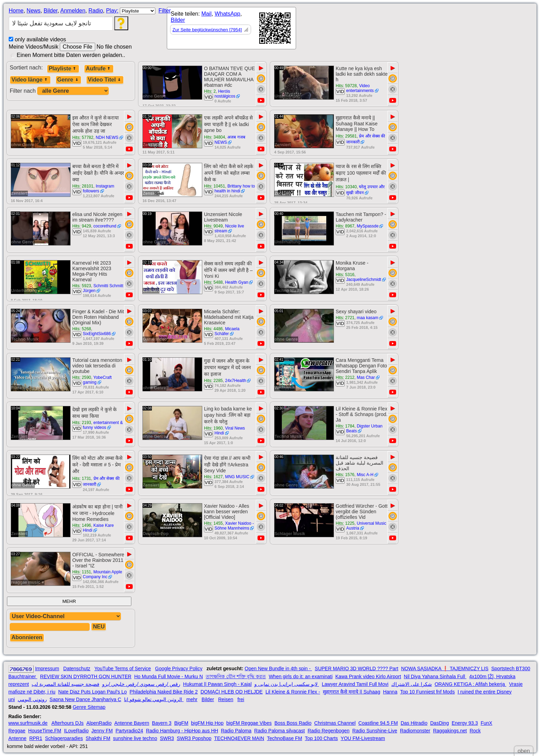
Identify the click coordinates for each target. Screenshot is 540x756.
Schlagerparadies (64, 738)
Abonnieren (27, 637)
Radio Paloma (236, 731)
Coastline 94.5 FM (378, 723)
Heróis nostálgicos (225, 94)
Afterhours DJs (68, 723)
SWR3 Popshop (194, 738)
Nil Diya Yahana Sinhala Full (435, 676)
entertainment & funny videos (103, 425)
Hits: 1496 (82, 525)
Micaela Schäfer (227, 331)
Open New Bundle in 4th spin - (278, 668)
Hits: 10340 (346, 187)
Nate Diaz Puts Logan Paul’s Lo (92, 692)
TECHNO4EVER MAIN (239, 738)
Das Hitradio (414, 723)
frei (241, 699)
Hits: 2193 (82, 423)
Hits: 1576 (345, 475)
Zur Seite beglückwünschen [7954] (207, 30)
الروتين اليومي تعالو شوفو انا (154, 699)
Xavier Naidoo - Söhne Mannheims (234, 526)
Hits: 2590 (82, 377)
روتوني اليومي (32, 699)
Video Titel (105, 80)
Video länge (30, 80)
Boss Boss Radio (293, 723)
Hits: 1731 (82, 479)
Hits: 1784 (345, 426)
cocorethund (105, 226)
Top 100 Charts (321, 738)
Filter (165, 11)
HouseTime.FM (45, 731)
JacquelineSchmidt (364, 280)
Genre (68, 80)
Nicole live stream (229, 229)
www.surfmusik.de (28, 723)
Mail (206, 14)
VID (208, 97)
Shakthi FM (98, 738)
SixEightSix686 (97, 334)
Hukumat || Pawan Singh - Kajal (217, 684)
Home (16, 11)
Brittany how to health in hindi (235, 189)
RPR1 (36, 738)
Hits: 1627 (213, 477)
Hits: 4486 (213, 329)
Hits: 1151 (82, 572)
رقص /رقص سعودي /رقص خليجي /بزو (141, 684)
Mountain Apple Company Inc (102, 574)
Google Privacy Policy (179, 668)
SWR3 (167, 738)
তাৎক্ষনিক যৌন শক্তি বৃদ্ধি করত (236, 676)
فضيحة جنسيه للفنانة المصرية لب (66, 684)
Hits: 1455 (213, 523)
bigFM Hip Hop (207, 723)
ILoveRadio (76, 731)
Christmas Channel (335, 723)
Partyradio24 (129, 731)
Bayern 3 (162, 723)
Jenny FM (102, 731)
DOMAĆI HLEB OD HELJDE (232, 692)
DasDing (440, 723)
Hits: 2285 (213, 381)
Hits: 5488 (213, 282)
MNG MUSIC (237, 477)
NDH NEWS (107, 138)
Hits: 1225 (345, 523)
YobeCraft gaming (97, 380)
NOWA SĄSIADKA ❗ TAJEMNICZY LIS (445, 668)
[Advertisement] (359, 30)
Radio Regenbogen (329, 731)
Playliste (63, 69)
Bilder (50, 11)
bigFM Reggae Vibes (249, 723)
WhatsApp (228, 14)
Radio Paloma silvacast (280, 731)
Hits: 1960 (213, 428)
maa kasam (368, 318)
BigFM (181, 723)
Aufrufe (99, 69)
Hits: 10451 (215, 186)
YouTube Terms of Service (122, 668)
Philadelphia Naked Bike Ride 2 (164, 692)
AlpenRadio (99, 723)
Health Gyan (237, 282)
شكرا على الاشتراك (412, 684)
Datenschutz (77, 668)
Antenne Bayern (132, 723)
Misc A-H (365, 475)
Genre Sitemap (89, 707)
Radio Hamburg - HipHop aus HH (182, 731)
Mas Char (366, 377)
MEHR (69, 601)
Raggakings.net (450, 731)
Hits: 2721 (345, 318)
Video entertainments (360, 88)
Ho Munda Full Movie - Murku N (169, 676)
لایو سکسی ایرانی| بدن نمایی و (287, 684)
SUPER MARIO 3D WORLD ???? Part (357, 668)
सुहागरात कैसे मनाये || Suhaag (351, 692)
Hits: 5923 (82, 286)
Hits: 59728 (346, 86)
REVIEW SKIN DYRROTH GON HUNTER (86, 676)
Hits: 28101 (83, 186)
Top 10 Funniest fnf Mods (427, 692)
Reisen (226, 699)
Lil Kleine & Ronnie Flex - (293, 692)
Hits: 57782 (83, 138)
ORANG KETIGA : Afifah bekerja (471, 684)
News (34, 11)
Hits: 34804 (215, 137)
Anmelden (73, 11)
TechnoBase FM (284, 738)
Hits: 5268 (82, 329)
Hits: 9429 (82, 226)
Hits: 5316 (345, 275)
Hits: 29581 (346, 136)
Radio (96, 11)
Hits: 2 (210, 91)
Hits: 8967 (345, 226)
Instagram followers (99, 189)
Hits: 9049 (213, 226)
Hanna (390, 692)
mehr (192, 699)
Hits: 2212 (345, 377)
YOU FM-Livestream (363, 738)
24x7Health (236, 381)
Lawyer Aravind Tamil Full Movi (355, 684)
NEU (99, 627)
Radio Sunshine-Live (375, 731)
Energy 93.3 (465, 723)
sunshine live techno (135, 738)
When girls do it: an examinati (301, 676)
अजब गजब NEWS (230, 140)
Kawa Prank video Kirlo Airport (368, 676)
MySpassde (368, 226)
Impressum (47, 668)
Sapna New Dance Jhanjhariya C (85, 699)
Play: (112, 11)
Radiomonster (415, 731)
